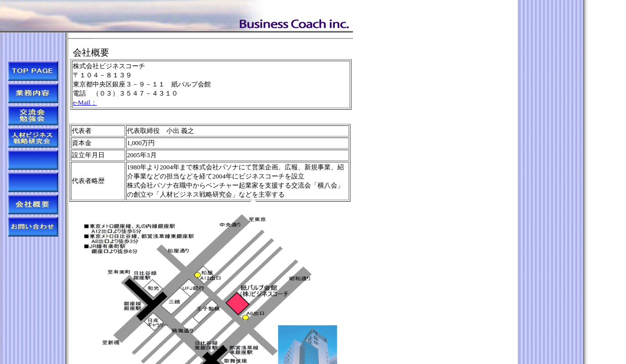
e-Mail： (85, 102)
